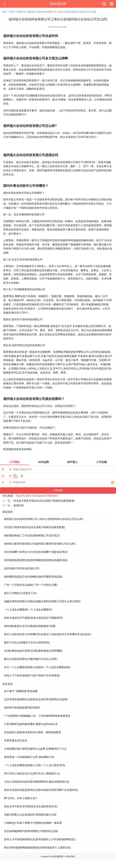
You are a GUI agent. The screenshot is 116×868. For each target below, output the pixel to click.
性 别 (7, 476)
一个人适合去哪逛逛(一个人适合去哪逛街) (28, 610)
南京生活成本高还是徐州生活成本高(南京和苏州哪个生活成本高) (41, 790)
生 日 (7, 482)
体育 (12, 12)
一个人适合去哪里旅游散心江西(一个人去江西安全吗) (35, 765)
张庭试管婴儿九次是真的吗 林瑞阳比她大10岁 (30, 815)
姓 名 (7, 469)
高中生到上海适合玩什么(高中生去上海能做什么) (32, 773)
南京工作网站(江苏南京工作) (20, 593)
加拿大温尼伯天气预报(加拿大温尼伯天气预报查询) (33, 618)
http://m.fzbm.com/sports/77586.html (37, 496)
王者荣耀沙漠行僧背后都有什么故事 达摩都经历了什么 (35, 749)
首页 (5, 12)
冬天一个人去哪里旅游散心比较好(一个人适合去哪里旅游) (37, 667)
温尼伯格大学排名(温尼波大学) (22, 568)
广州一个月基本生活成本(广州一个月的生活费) (31, 585)
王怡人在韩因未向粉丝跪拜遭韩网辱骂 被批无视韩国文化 (37, 782)
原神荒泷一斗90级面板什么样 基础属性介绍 (29, 757)
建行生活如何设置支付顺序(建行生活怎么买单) (31, 659)
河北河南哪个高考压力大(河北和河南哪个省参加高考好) (36, 552)
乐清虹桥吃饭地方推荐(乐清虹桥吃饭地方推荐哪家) (33, 651)
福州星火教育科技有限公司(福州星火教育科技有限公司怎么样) (40, 544)
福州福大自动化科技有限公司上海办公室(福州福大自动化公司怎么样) (44, 519)
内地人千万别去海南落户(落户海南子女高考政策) (32, 675)
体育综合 (21, 12)
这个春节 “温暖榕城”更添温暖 (21, 691)
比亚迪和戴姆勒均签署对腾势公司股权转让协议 (31, 831)
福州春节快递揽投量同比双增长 (22, 708)
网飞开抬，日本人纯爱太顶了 (21, 798)
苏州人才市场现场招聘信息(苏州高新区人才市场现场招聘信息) (40, 839)
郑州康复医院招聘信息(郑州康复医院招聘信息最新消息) (36, 560)
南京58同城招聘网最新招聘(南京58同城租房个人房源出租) (37, 848)
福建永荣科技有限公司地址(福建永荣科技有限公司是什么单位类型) (42, 601)
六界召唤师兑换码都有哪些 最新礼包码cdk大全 (31, 724)
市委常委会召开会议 (16, 741)
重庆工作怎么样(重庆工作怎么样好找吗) (27, 643)
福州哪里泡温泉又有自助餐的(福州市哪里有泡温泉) (33, 577)
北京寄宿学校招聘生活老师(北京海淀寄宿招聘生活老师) (36, 699)
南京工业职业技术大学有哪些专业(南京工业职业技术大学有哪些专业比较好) (48, 634)
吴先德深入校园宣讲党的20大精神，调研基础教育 (33, 732)
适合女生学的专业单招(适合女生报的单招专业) (31, 806)
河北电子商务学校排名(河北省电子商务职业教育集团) (44, 501)
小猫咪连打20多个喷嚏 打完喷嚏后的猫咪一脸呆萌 (33, 823)
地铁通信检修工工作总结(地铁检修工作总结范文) (32, 535)
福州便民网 (58, 4)
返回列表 (19, 505)
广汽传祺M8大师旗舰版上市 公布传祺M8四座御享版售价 (37, 716)
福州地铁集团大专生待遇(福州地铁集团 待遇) (30, 626)
